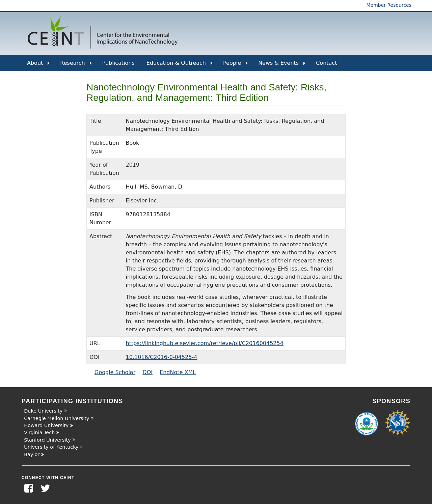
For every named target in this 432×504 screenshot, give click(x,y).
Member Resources (389, 5)
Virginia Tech (39, 432)
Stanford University (47, 440)
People (235, 65)
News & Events (282, 65)
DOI (147, 372)
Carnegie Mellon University (57, 418)
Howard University (46, 425)
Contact (326, 63)
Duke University (43, 411)
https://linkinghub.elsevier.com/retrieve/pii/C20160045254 (205, 343)
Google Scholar (115, 372)
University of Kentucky (51, 447)
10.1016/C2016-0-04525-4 (162, 357)
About (38, 65)
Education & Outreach (180, 65)
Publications (118, 63)
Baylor (32, 454)
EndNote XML (178, 372)
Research (76, 65)
